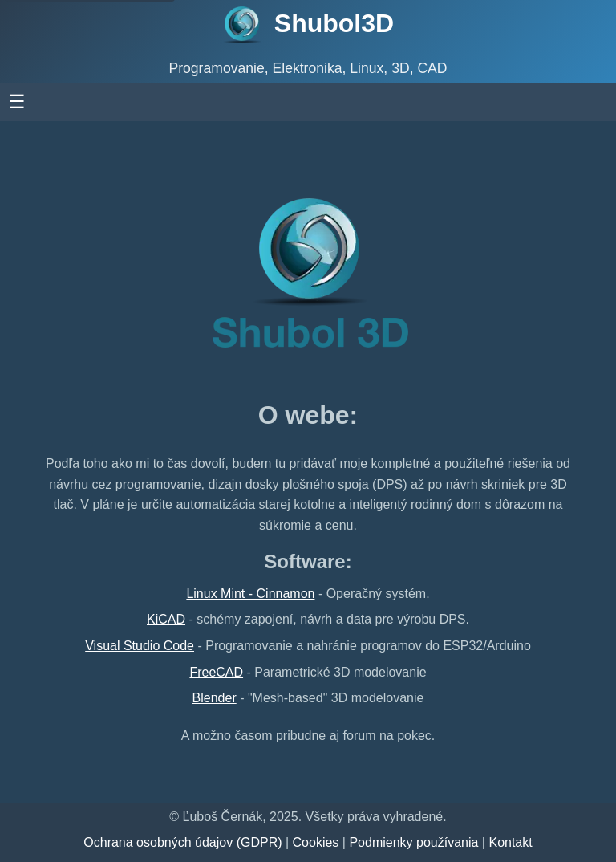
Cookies (316, 842)
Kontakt (510, 842)
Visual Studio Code (140, 646)
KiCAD (166, 619)
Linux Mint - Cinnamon (250, 594)
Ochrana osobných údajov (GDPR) (182, 842)
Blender (215, 698)
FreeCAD (216, 672)
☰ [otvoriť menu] (73, 101)
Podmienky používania (413, 842)
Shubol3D (334, 23)
